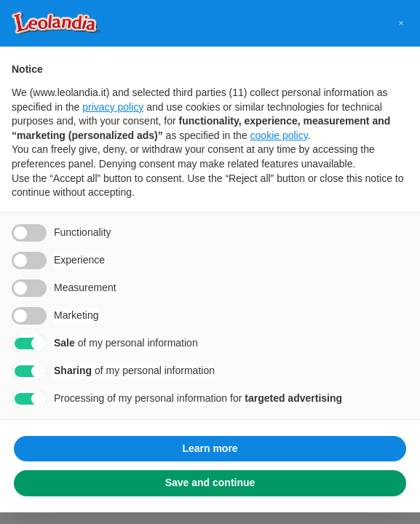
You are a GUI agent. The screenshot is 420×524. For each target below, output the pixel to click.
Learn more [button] (210, 448)
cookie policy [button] (279, 135)
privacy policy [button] (113, 107)
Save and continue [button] (210, 483)
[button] (401, 23)
